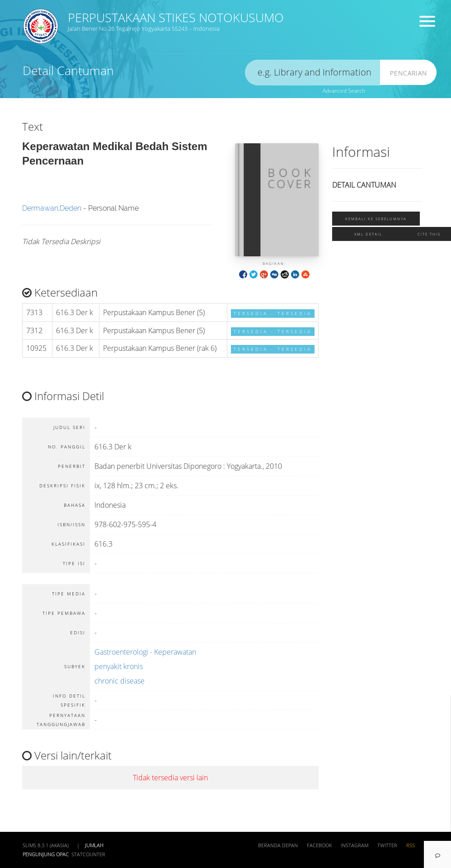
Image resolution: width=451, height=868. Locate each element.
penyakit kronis (119, 666)
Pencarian (409, 73)
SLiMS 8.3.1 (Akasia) (46, 845)
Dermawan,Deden (52, 208)
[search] (313, 73)
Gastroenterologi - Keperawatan (145, 652)
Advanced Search (344, 91)
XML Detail (368, 234)
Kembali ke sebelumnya (376, 219)
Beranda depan (278, 845)
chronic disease (120, 681)
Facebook (319, 845)
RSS (411, 845)
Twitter (387, 845)
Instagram (355, 845)
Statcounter (88, 854)
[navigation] (437, 854)
